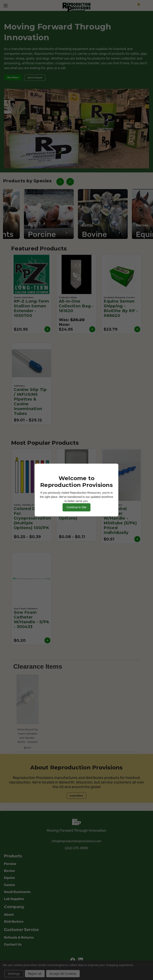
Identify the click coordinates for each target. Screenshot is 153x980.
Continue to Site (76, 507)
